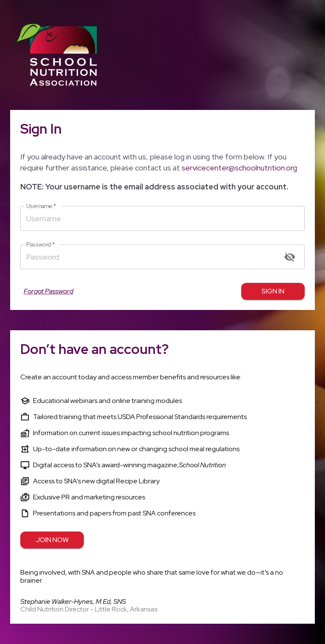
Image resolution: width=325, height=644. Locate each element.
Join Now (52, 540)
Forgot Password (48, 291)
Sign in (273, 291)
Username (41, 206)
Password (41, 245)
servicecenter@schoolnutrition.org (239, 168)
